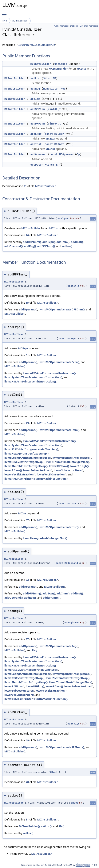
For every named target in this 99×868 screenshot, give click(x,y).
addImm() (63, 242)
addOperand (38, 154)
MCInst (81, 69)
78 (27, 782)
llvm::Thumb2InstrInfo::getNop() (26, 466)
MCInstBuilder (19, 21)
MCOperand (66, 154)
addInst (36, 144)
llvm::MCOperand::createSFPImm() (61, 747)
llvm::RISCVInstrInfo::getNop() (24, 462)
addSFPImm (38, 109)
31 (27, 819)
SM (54, 78)
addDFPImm (38, 124)
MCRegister (51, 89)
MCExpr (59, 134)
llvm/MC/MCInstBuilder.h (37, 45)
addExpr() (49, 242)
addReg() (30, 246)
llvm (5, 21)
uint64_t (54, 124)
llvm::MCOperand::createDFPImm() (62, 309)
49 (27, 740)
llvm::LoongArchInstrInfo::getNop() (28, 458)
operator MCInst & (44, 165)
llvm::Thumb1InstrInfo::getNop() (67, 462)
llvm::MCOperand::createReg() (59, 646)
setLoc (35, 78)
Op (78, 154)
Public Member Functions (66, 26)
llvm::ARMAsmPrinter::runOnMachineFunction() (36, 479)
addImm (35, 99)
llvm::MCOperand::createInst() (59, 527)
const (49, 134)
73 (27, 580)
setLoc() (67, 246)
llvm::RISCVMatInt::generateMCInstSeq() (31, 449)
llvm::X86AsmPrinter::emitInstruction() (30, 381)
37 (27, 639)
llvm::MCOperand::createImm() (59, 430)
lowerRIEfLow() (59, 466)
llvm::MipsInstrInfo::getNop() (72, 458)
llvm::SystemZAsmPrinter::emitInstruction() (33, 377)
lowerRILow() (13, 470)
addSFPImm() (46, 246)
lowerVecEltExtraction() (20, 474)
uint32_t (54, 109)
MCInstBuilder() (15, 314)
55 (27, 303)
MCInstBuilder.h (46, 186)
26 (27, 235)
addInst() (77, 242)
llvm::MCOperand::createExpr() (59, 362)
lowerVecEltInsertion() (52, 474)
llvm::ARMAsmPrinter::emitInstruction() (49, 373)
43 (27, 423)
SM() (61, 826)
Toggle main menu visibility (5, 13)
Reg (63, 89)
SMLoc (47, 78)
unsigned (61, 64)
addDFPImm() (32, 242)
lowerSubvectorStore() (69, 470)
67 (27, 520)
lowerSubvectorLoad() (38, 470)
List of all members (89, 26)
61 (27, 355)
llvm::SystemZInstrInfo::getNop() (68, 678)
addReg (35, 89)
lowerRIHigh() (80, 466)
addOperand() (14, 246)
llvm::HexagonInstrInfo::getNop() (26, 453)
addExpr (36, 134)
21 (25, 186)
